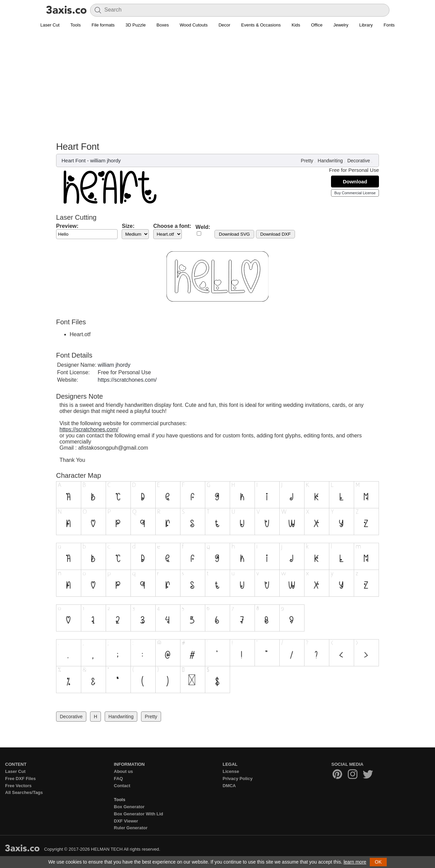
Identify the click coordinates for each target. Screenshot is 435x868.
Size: (128, 226)
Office (317, 25)
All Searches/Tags (24, 792)
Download (355, 182)
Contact (122, 786)
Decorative (359, 161)
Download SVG (234, 234)
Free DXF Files (20, 779)
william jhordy (105, 160)
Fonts (389, 25)
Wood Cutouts (194, 25)
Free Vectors (18, 786)
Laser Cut (50, 25)
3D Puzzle (135, 25)
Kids (296, 25)
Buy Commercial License (355, 193)
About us (123, 771)
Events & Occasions (261, 25)
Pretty (307, 161)
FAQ (118, 779)
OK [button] (378, 862)
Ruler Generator (131, 828)
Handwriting (330, 161)
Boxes (163, 25)
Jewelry (341, 25)
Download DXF (276, 234)
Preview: (67, 226)
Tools (75, 25)
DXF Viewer (126, 821)
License (231, 771)
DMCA (229, 786)
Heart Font (74, 160)
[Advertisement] (217, 82)
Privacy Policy (238, 779)
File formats (103, 25)
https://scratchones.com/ (127, 380)
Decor (224, 25)
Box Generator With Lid (138, 814)
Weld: (203, 227)
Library (366, 25)
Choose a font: (172, 226)
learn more (355, 862)
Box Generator (129, 807)
